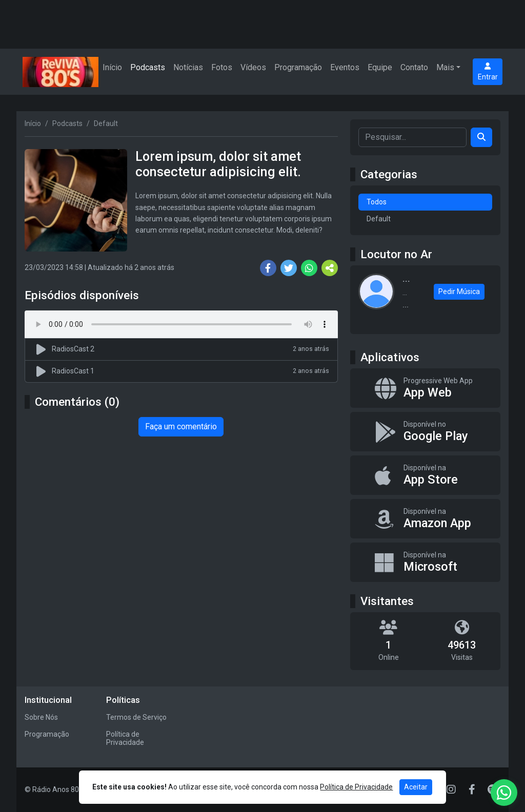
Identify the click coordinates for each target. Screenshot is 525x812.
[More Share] (330, 268)
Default (379, 219)
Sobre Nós (41, 717)
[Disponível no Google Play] (425, 432)
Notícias (188, 67)
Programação (298, 67)
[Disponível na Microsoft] (425, 562)
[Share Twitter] (289, 268)
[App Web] (425, 388)
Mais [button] (445, 67)
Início (112, 67)
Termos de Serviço (136, 717)
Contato (414, 67)
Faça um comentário (181, 426)
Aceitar (416, 787)
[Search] (481, 137)
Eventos (345, 67)
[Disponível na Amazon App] (425, 519)
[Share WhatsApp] (309, 268)
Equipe (380, 67)
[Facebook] (472, 789)
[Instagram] (451, 789)
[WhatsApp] (504, 793)
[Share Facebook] (268, 268)
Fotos (222, 67)
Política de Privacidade (125, 738)
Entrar (488, 72)
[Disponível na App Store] (425, 475)
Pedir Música (459, 292)
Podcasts (148, 67)
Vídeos (253, 67)
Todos (377, 202)
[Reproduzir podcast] (43, 349)
